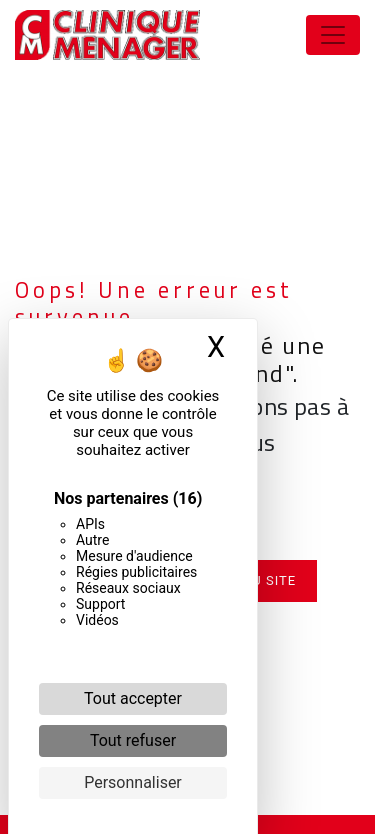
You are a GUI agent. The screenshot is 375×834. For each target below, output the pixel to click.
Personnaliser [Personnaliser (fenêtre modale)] (133, 782)
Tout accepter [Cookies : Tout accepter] (133, 698)
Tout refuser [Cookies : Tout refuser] (133, 740)
